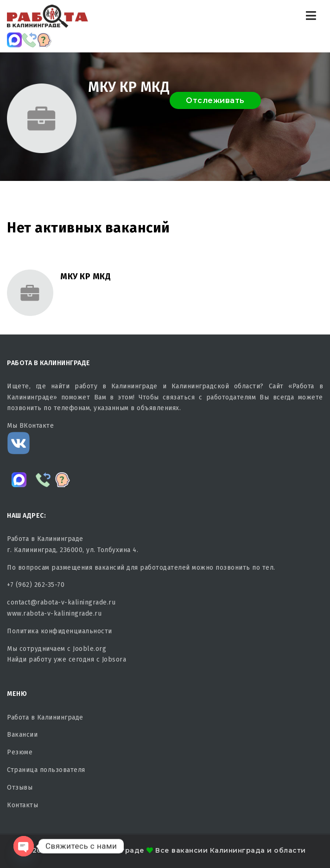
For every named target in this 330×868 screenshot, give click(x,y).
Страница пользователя (46, 770)
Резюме (20, 752)
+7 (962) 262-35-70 (36, 585)
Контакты (22, 805)
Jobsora (114, 659)
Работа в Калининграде (45, 717)
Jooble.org (89, 649)
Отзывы (20, 788)
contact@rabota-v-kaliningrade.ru (61, 602)
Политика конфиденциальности (60, 631)
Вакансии (22, 735)
